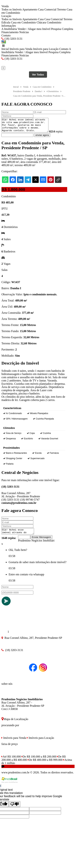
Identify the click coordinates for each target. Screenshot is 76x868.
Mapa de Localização (15, 723)
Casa (41, 9)
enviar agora (50, 138)
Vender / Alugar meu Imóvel (34, 29)
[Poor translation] (15, 808)
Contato (6, 35)
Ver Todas (38, 75)
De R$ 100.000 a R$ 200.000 (39, 760)
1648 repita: (9, 542)
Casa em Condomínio (24, 22)
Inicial (5, 49)
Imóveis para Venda (21, 49)
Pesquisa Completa (62, 29)
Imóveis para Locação (46, 49)
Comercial (50, 9)
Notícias (24, 32)
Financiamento (10, 32)
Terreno (62, 9)
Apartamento (30, 9)
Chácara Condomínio (49, 22)
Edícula (6, 22)
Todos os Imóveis (12, 9)
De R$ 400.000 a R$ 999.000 (45, 764)
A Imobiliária (9, 29)
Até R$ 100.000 (11, 760)
